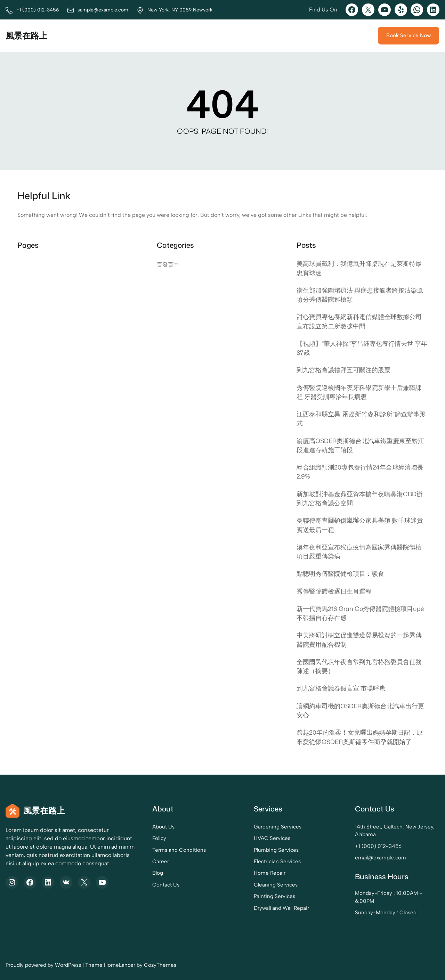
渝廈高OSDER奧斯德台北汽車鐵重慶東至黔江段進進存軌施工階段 (360, 445)
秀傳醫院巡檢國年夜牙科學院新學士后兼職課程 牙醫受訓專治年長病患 (359, 392)
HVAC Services (272, 838)
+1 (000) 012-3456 (378, 846)
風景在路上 (26, 35)
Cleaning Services (276, 885)
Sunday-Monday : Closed (386, 913)
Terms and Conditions (179, 850)
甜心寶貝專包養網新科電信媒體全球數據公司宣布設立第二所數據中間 (359, 321)
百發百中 (168, 265)
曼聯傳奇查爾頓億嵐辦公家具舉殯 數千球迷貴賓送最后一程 (360, 525)
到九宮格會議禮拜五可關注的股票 (343, 370)
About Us (163, 827)
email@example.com (381, 858)
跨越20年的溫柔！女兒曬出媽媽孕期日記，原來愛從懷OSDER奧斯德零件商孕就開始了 (360, 737)
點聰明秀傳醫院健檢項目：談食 (340, 574)
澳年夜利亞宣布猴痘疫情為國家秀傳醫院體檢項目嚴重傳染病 (359, 552)
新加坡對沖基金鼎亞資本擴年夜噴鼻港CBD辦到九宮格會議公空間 (360, 499)
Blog (158, 873)
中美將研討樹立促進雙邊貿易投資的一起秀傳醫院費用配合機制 (359, 640)
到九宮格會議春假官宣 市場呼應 (341, 688)
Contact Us (166, 885)
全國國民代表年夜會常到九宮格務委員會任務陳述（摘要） (359, 666)
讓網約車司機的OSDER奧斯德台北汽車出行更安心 (360, 710)
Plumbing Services (276, 850)
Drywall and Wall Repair (281, 908)
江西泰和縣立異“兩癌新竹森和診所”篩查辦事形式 (361, 419)
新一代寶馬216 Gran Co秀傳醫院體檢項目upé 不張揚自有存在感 (360, 613)
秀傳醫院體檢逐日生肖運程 (334, 591)
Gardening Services (278, 827)
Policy (159, 838)
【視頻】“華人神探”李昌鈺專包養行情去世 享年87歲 (362, 348)
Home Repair (270, 873)
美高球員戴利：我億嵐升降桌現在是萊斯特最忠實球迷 (359, 268)
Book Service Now (408, 35)
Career (161, 861)
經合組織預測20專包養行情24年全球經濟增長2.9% (360, 472)
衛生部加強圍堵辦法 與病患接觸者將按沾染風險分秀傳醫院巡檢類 (360, 295)
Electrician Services (277, 861)
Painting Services (274, 896)
